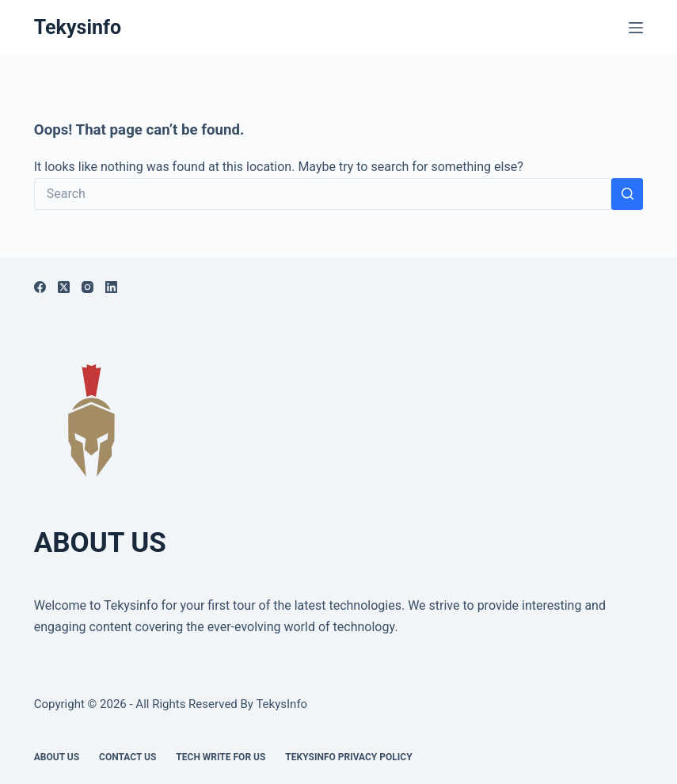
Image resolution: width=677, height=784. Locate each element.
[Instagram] (87, 287)
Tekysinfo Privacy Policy (348, 757)
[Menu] (636, 28)
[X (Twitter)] (64, 287)
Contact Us (127, 757)
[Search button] (627, 194)
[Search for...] (323, 194)
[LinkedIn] (111, 287)
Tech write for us (221, 757)
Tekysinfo (78, 27)
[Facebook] (40, 287)
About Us (57, 757)
